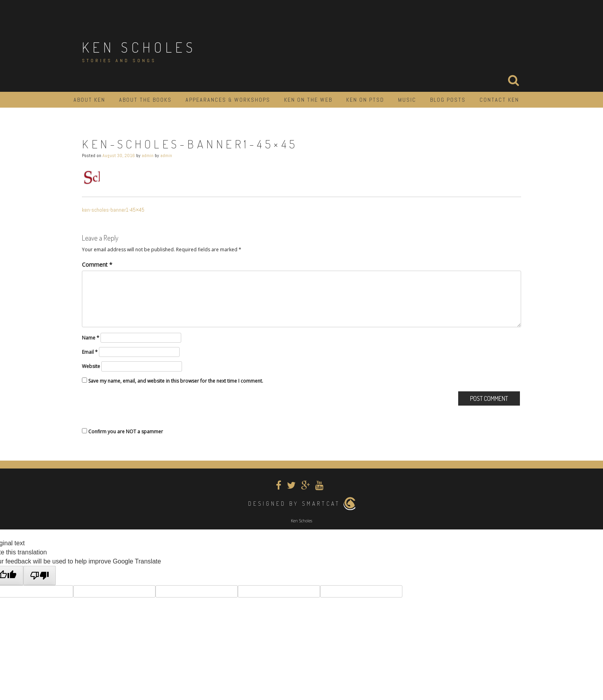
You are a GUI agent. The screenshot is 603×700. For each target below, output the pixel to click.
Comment (97, 265)
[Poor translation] (40, 576)
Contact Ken (499, 100)
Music (407, 100)
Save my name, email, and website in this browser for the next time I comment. (176, 381)
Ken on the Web (308, 100)
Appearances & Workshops (228, 100)
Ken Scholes (139, 47)
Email (90, 352)
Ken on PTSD (365, 100)
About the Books (145, 100)
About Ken (89, 100)
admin (148, 156)
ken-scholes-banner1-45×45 (113, 210)
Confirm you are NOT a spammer (122, 432)
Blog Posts (448, 100)
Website (91, 366)
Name (91, 338)
